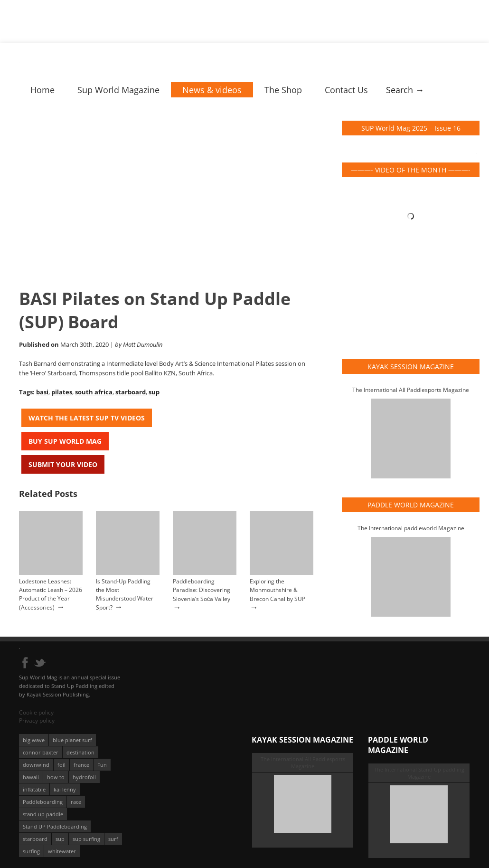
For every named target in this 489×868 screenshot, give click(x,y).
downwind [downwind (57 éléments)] (36, 765)
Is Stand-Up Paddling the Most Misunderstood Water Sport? (125, 594)
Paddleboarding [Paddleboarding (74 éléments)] (43, 802)
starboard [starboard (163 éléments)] (35, 839)
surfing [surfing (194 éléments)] (31, 851)
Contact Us (346, 90)
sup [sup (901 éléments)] (60, 839)
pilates (62, 392)
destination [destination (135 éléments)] (80, 752)
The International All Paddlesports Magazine (411, 390)
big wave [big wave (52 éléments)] (34, 740)
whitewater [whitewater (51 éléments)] (62, 851)
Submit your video (63, 464)
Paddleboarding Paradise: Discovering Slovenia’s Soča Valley (202, 590)
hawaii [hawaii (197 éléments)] (31, 777)
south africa (94, 392)
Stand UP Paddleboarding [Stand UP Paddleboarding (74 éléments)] (55, 826)
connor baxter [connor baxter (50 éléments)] (41, 752)
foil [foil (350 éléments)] (61, 765)
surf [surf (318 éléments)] (113, 839)
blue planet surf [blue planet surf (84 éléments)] (72, 740)
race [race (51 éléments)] (76, 802)
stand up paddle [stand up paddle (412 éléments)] (43, 814)
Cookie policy (36, 712)
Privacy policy (37, 720)
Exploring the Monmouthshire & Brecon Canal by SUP (277, 590)
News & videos (212, 90)
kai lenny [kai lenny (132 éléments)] (65, 789)
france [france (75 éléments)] (81, 765)
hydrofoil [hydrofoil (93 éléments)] (84, 777)
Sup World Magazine (118, 90)
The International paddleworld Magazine (411, 528)
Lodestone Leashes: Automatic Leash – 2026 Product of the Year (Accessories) (51, 594)
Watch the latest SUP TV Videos (87, 418)
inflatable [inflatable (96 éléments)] (34, 789)
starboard (131, 392)
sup (154, 392)
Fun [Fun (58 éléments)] (102, 765)
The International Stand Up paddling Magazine (419, 773)
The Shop (283, 90)
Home (42, 90)
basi (42, 392)
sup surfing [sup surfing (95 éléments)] (86, 839)
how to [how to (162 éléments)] (56, 777)
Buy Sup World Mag (65, 441)
